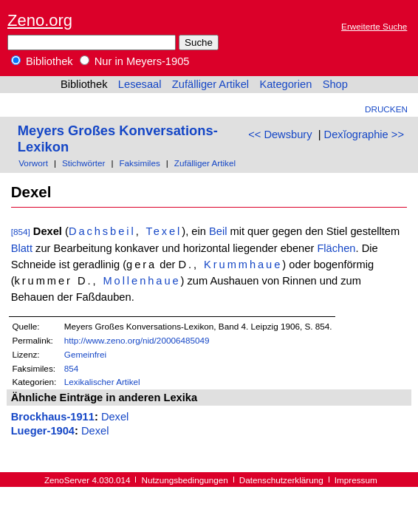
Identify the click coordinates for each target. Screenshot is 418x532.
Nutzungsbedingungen (185, 480)
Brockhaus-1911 (53, 417)
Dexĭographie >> (364, 134)
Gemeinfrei (85, 354)
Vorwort (33, 163)
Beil (218, 231)
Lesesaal (140, 84)
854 (72, 368)
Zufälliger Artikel (210, 84)
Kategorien (285, 84)
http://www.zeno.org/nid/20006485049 (137, 340)
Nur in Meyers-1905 (135, 61)
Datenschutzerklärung (281, 480)
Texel (164, 231)
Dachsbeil (102, 231)
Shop (335, 84)
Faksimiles (139, 163)
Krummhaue (243, 265)
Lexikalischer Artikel (102, 382)
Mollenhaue (141, 281)
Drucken (386, 109)
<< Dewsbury (280, 134)
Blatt (22, 248)
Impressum (356, 480)
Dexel (115, 417)
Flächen (336, 248)
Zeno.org (40, 20)
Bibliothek (42, 61)
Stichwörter (84, 163)
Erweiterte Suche (374, 26)
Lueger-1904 (43, 431)
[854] (21, 232)
